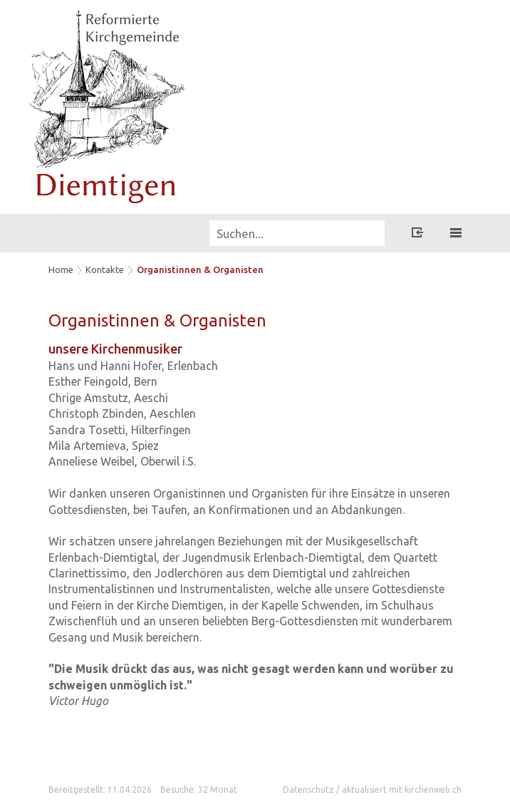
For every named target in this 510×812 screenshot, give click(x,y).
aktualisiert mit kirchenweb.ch (402, 790)
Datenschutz (308, 790)
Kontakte (105, 269)
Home (61, 269)
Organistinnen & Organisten (200, 269)
